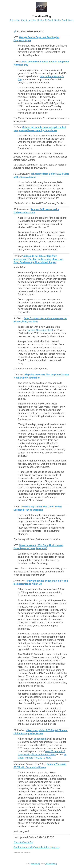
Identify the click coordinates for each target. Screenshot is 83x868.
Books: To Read (45, 20)
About (24, 20)
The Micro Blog (35, 864)
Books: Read (61, 20)
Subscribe (14, 20)
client (40, 330)
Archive (32, 20)
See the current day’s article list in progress (37, 847)
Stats (71, 20)
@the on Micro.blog (51, 864)
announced (40, 739)
